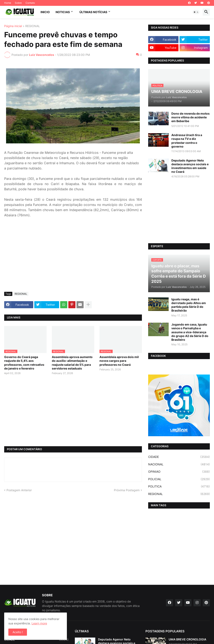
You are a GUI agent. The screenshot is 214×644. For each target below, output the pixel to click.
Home (8, 3)
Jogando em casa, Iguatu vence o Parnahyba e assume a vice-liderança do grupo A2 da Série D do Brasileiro (190, 332)
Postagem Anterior (19, 490)
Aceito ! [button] (18, 632)
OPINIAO (179, 472)
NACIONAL (179, 464)
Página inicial (13, 26)
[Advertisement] (73, 257)
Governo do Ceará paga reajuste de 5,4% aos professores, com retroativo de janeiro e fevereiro (24, 363)
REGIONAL (33, 26)
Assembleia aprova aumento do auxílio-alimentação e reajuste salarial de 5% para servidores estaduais (72, 363)
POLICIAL (179, 479)
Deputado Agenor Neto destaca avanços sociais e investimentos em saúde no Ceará (190, 166)
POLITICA (179, 486)
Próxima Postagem (127, 490)
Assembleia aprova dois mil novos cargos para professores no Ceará (119, 361)
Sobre (18, 3)
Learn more (39, 623)
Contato (30, 3)
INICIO (45, 12)
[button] (196, 12)
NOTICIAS (63, 12)
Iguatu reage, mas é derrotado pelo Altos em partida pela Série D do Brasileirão (189, 305)
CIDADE (179, 457)
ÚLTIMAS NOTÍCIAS (93, 12)
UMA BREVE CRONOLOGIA (187, 639)
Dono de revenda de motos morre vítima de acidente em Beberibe (190, 117)
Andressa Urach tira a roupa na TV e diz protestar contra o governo (187, 141)
